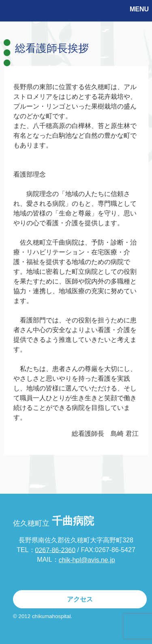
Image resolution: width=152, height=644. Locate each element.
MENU (139, 9)
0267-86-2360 (56, 550)
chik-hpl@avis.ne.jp (87, 560)
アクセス (80, 599)
